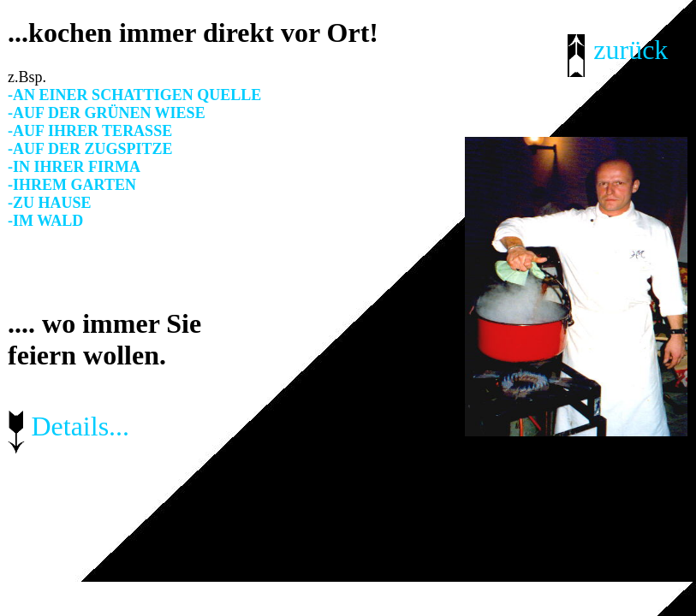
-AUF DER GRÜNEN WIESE (107, 113)
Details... (80, 426)
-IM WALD (45, 221)
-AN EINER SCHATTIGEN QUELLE (134, 95)
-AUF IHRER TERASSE (90, 131)
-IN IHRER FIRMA (74, 167)
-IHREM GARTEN (72, 185)
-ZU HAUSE (50, 203)
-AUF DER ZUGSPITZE (90, 149)
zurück (631, 50)
